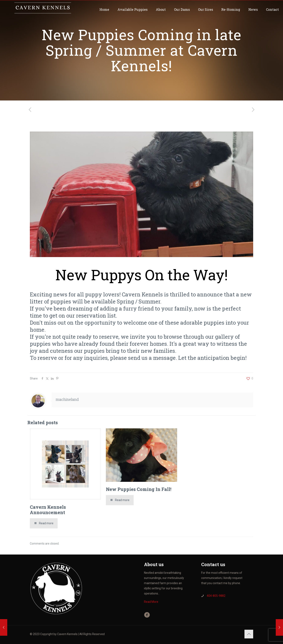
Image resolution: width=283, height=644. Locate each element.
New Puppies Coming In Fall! (139, 489)
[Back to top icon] (249, 634)
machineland (67, 399)
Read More (151, 602)
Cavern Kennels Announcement (48, 510)
